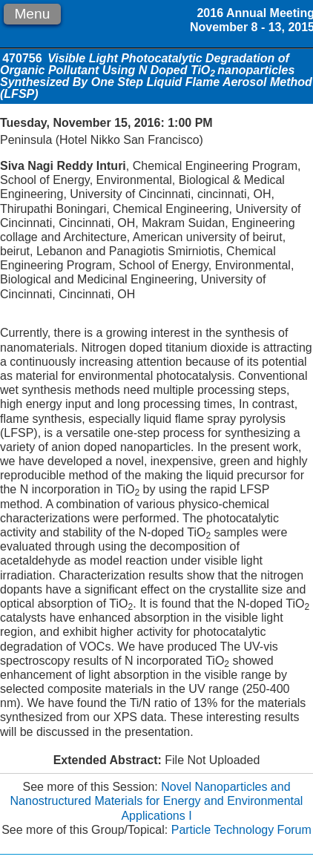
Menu (32, 14)
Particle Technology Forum (241, 830)
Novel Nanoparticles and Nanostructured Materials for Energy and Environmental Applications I (157, 801)
